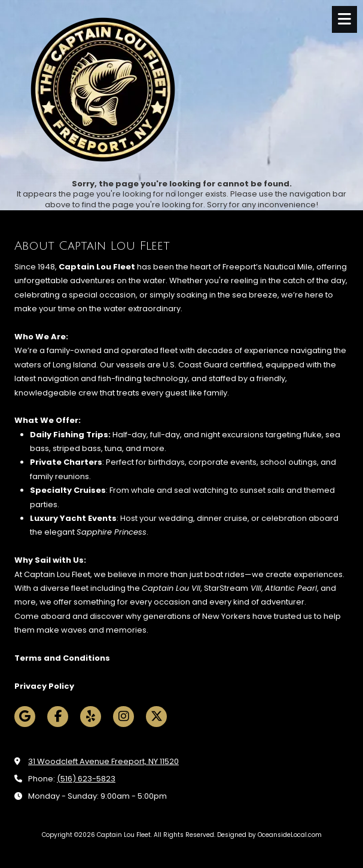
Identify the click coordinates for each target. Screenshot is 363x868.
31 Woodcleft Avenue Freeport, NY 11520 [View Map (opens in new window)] (103, 761)
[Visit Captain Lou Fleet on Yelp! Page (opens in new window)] (91, 717)
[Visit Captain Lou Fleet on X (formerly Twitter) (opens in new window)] (156, 717)
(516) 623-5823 (86, 779)
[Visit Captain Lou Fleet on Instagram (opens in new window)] (123, 717)
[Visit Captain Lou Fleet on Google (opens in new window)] (25, 717)
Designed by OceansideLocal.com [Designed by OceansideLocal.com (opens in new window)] (269, 835)
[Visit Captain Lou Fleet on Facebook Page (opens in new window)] (58, 717)
